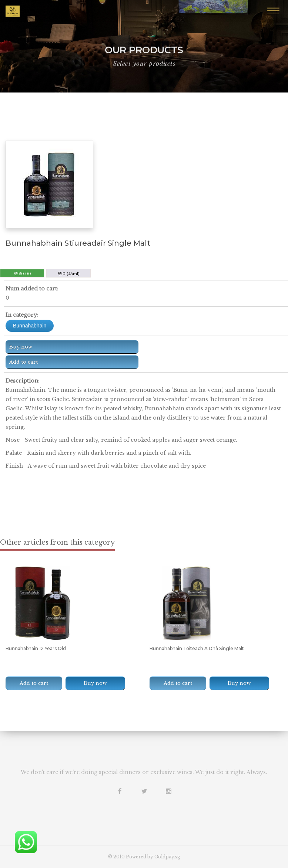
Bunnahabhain (30, 326)
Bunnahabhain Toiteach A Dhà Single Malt (197, 648)
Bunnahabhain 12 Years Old (36, 648)
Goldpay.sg (167, 857)
